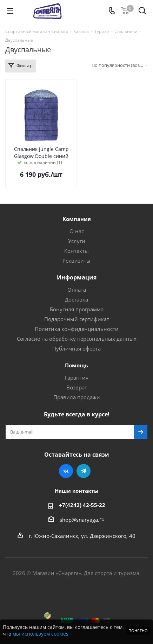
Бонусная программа (77, 309)
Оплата (77, 290)
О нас (77, 231)
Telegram (84, 471)
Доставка (76, 299)
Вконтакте (66, 471)
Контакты (76, 251)
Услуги (77, 241)
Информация (77, 277)
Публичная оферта (76, 348)
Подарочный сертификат (77, 319)
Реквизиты (76, 261)
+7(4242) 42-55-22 (82, 505)
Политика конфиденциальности (77, 329)
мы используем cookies (41, 634)
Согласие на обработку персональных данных (77, 339)
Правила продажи (77, 397)
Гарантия (76, 378)
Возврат (77, 387)
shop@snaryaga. (79, 520)
